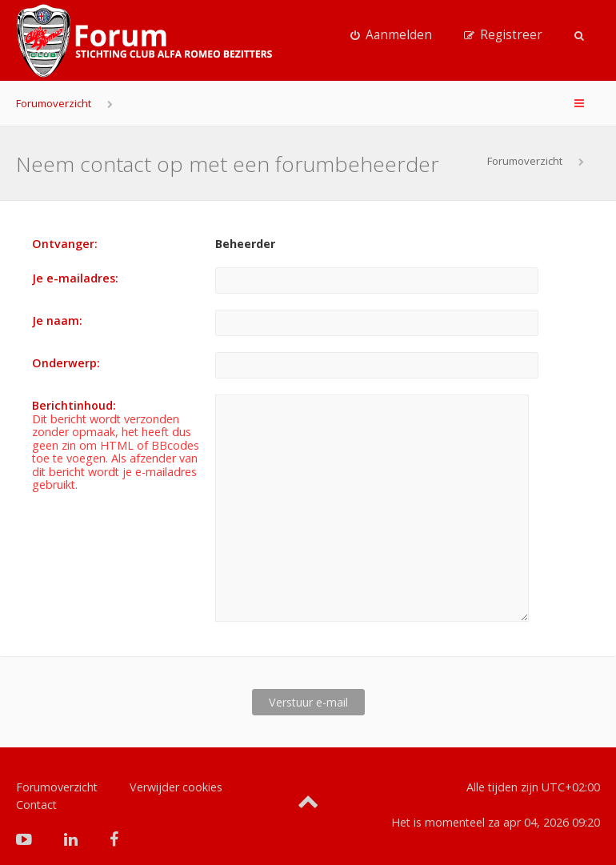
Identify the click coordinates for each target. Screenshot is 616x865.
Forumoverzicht (54, 103)
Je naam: (57, 320)
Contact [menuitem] (36, 779)
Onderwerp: (66, 363)
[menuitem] (391, 35)
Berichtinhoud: (74, 405)
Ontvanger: (65, 244)
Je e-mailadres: (75, 278)
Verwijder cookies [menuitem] (176, 761)
